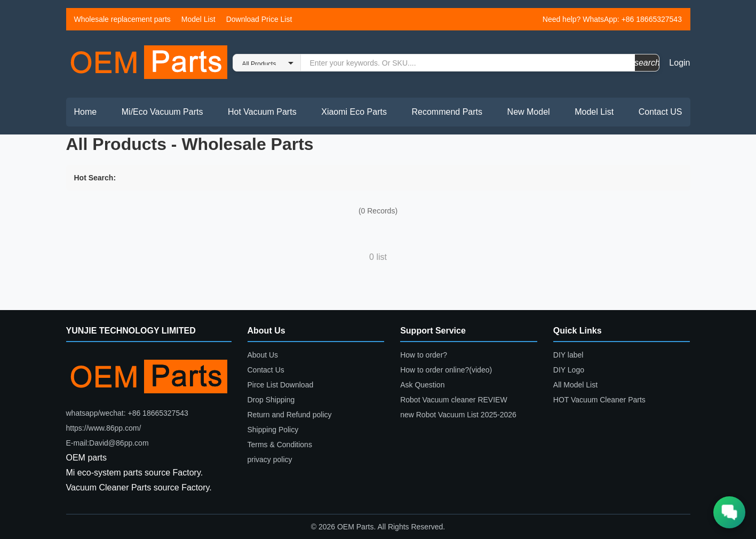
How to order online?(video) (446, 370)
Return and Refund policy (290, 415)
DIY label (568, 355)
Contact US (660, 112)
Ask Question (422, 385)
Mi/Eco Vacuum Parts (162, 112)
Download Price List (259, 19)
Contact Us (266, 370)
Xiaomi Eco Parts (354, 112)
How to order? (424, 355)
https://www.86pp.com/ (104, 428)
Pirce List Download (281, 385)
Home (86, 112)
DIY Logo (569, 370)
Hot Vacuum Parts (262, 112)
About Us (263, 355)
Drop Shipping (271, 400)
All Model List (575, 385)
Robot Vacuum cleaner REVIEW (454, 400)
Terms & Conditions (280, 445)
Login (679, 63)
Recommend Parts (447, 112)
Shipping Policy (273, 430)
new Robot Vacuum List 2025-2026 (458, 415)
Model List (198, 19)
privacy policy (270, 459)
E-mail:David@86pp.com (108, 443)
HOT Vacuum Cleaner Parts (599, 400)
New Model (529, 112)
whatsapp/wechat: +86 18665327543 (127, 413)
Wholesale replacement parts (122, 19)
